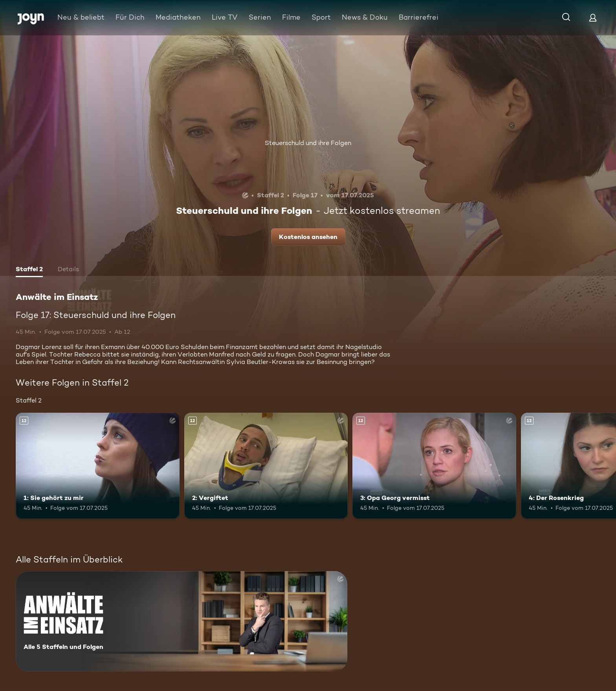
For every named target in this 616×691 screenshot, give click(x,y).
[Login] (593, 17)
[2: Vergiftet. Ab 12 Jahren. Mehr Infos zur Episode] (266, 466)
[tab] (29, 270)
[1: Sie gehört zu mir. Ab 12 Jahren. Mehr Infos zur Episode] (98, 466)
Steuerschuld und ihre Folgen (308, 143)
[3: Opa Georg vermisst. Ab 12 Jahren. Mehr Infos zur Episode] (434, 466)
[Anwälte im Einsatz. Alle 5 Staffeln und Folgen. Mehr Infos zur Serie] (181, 621)
